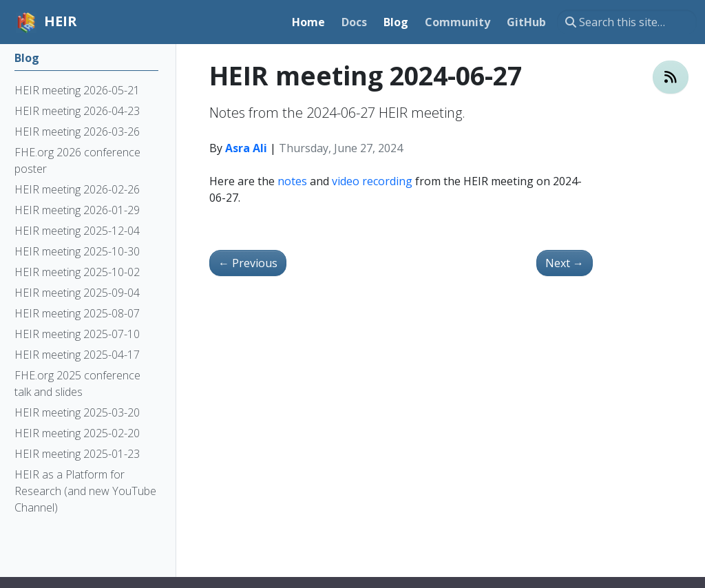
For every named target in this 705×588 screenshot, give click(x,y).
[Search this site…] (627, 22)
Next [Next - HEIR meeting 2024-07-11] (565, 263)
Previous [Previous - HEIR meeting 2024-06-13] (248, 263)
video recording (372, 181)
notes (292, 181)
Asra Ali (246, 148)
